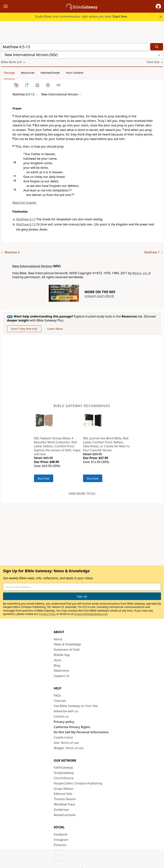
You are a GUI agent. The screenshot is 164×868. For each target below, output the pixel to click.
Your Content (75, 73)
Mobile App (62, 655)
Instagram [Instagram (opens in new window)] (61, 840)
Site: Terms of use (66, 743)
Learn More (55, 329)
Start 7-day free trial (24, 329)
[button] (158, 6)
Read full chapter (25, 203)
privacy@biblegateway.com (91, 614)
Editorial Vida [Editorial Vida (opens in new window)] (63, 794)
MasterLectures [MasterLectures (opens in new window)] (65, 815)
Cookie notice (63, 737)
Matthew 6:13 (26, 219)
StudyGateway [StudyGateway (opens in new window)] (64, 773)
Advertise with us (66, 711)
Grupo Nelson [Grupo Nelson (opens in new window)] (64, 789)
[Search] (157, 47)
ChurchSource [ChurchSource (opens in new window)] (64, 778)
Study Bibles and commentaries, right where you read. (81, 16)
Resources (28, 73)
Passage (9, 73)
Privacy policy (64, 722)
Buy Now (44, 478)
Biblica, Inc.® (142, 273)
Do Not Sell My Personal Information (81, 732)
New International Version (32, 266)
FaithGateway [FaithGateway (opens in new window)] (63, 767)
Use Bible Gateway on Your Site (76, 706)
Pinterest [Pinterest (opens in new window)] (60, 845)
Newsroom (62, 671)
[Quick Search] (75, 47)
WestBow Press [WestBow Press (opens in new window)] (65, 804)
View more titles (82, 494)
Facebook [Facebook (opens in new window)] (61, 834)
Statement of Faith (67, 650)
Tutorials (60, 701)
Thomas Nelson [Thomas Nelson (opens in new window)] (65, 799)
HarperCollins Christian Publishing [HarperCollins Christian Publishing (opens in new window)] (78, 783)
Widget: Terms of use (69, 748)
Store (58, 660)
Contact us (61, 716)
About (58, 639)
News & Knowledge (67, 644)
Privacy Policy (47, 614)
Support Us (62, 676)
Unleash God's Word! (99, 296)
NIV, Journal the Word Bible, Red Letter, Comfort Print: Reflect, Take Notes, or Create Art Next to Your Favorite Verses (106, 444)
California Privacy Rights (72, 727)
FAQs (57, 695)
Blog (57, 665)
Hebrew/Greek (50, 73)
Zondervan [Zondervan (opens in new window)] (61, 810)
